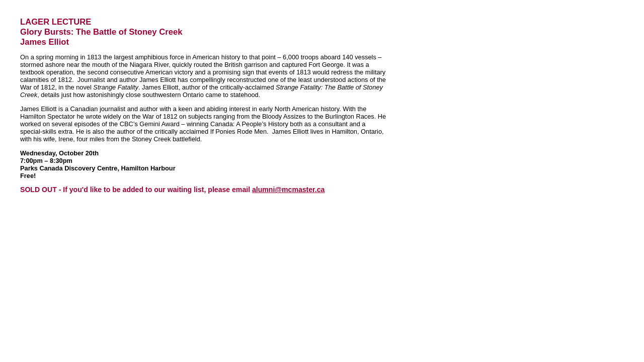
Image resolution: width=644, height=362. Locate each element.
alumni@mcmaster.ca (288, 190)
